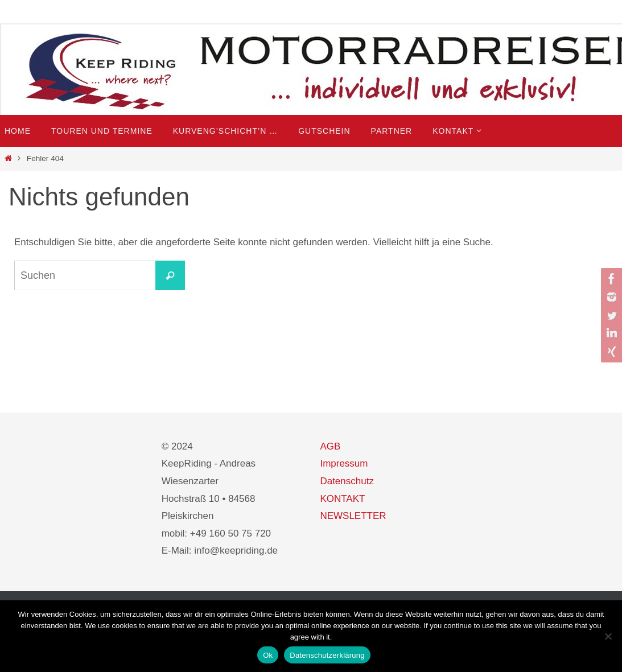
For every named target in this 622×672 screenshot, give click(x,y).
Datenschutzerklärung (327, 655)
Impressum (344, 463)
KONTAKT (342, 499)
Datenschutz (347, 481)
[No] (608, 636)
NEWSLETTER (353, 516)
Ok (268, 655)
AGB (330, 446)
